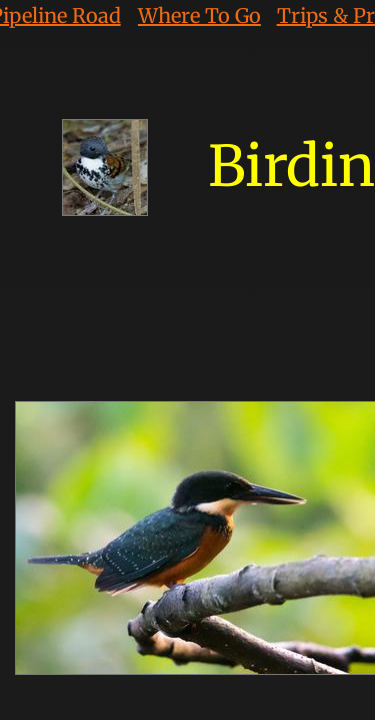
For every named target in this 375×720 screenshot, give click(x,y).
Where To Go (199, 15)
